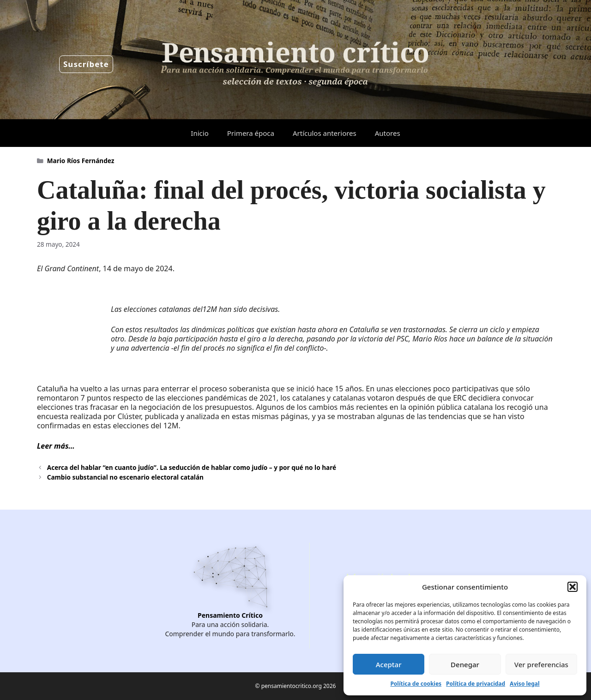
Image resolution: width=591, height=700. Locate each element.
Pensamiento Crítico (230, 615)
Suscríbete (86, 64)
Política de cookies (416, 684)
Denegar (465, 664)
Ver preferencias (541, 664)
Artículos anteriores (325, 133)
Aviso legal (525, 684)
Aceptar (389, 664)
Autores (388, 133)
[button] (573, 587)
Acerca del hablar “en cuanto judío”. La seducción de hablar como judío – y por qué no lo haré (192, 467)
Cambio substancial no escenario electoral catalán (125, 477)
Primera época (251, 133)
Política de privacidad (476, 684)
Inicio (199, 133)
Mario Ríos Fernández (81, 161)
